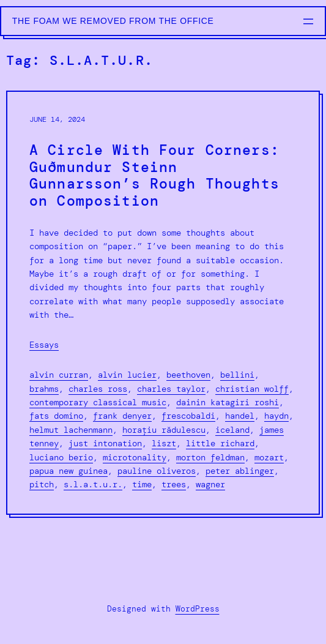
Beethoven (188, 375)
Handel (240, 416)
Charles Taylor (171, 389)
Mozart (269, 457)
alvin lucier (127, 375)
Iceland (232, 430)
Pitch (42, 484)
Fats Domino (56, 416)
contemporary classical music (98, 402)
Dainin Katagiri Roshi (228, 402)
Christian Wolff (252, 389)
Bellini (237, 375)
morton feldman (210, 457)
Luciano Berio (61, 457)
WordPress (198, 609)
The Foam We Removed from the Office (113, 21)
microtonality (135, 457)
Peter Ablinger (240, 471)
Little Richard (220, 443)
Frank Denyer (122, 416)
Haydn (276, 416)
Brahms (44, 389)
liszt (164, 443)
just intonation (105, 443)
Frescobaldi (188, 416)
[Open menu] (308, 21)
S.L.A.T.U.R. (93, 484)
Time (142, 484)
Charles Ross (98, 389)
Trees (174, 484)
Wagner (210, 484)
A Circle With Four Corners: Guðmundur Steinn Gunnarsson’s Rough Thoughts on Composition (154, 176)
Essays (44, 345)
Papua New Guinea (69, 471)
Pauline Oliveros (157, 471)
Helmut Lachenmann (71, 430)
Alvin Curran (59, 375)
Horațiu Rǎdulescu (164, 430)
